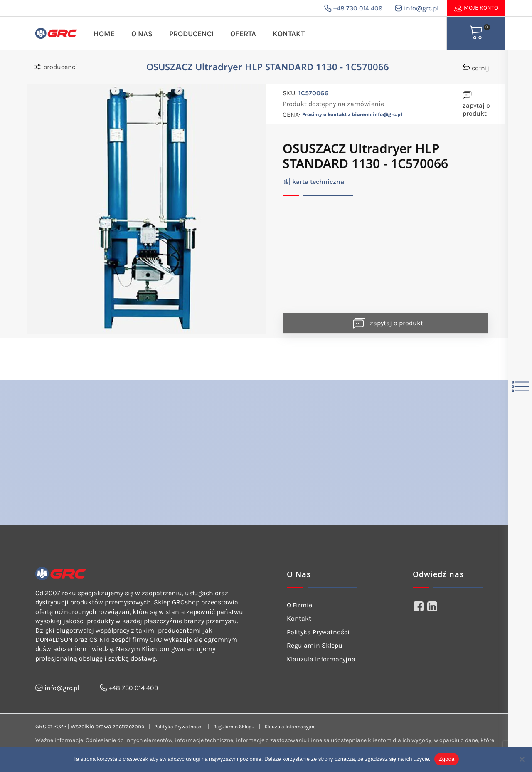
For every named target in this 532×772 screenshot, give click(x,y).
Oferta (243, 34)
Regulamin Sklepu (315, 645)
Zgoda (446, 759)
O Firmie (299, 605)
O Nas (142, 34)
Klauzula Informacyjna (321, 659)
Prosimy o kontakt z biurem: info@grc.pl (352, 114)
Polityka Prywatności (318, 632)
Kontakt (289, 34)
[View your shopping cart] (476, 33)
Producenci (191, 34)
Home (104, 34)
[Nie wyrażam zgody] (522, 759)
